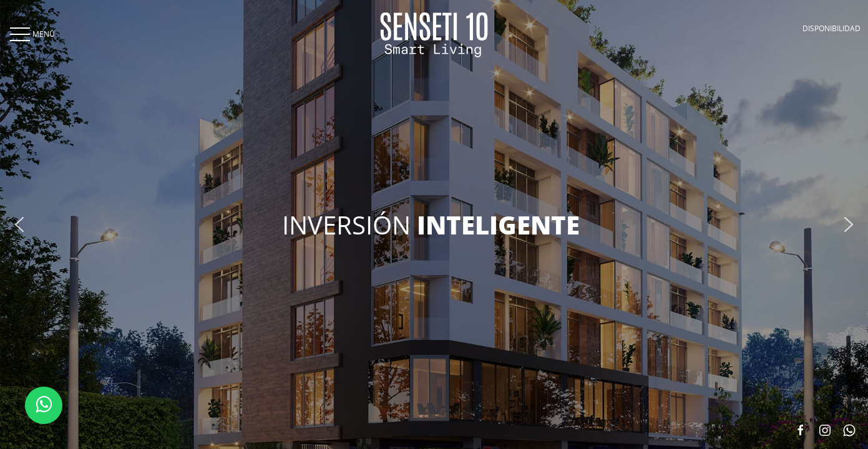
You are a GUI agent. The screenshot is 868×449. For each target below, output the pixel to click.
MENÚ (31, 34)
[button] (19, 224)
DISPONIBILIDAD (831, 28)
